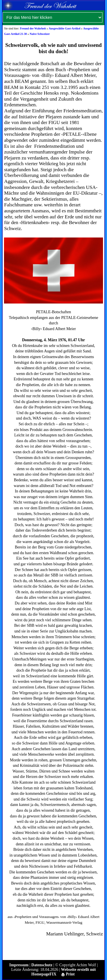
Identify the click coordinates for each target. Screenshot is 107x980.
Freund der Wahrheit (33, 28)
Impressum (19, 965)
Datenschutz (42, 965)
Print (68, 974)
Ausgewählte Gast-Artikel (65, 28)
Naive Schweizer (40, 34)
